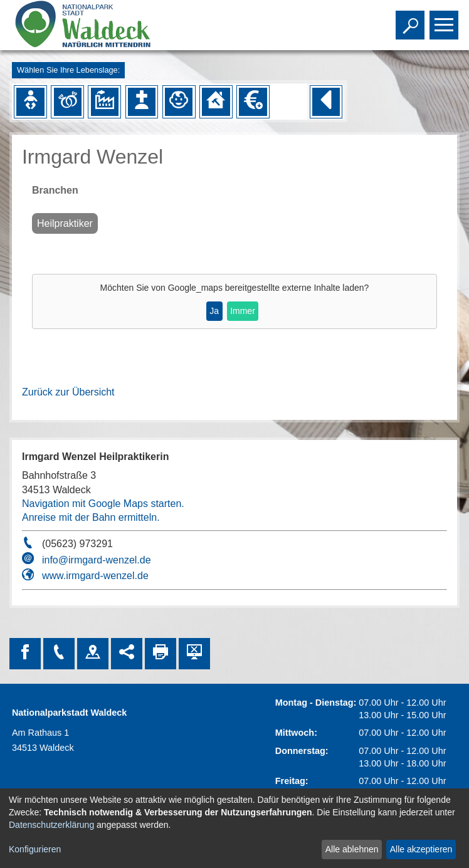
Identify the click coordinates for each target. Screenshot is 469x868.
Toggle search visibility (412, 19)
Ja (214, 311)
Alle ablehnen (352, 849)
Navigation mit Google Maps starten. (103, 504)
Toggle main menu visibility (445, 19)
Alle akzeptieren (421, 849)
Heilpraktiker (65, 223)
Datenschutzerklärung (51, 825)
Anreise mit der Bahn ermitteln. (91, 517)
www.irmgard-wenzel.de (95, 576)
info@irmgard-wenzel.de (97, 560)
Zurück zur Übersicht (68, 392)
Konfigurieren (35, 849)
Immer (243, 311)
